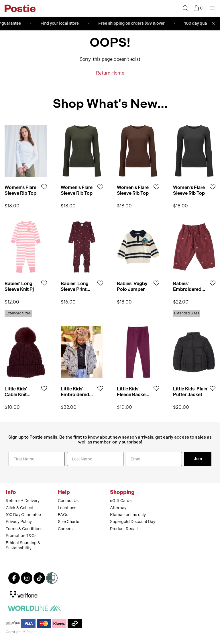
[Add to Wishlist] (44, 187)
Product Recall (124, 529)
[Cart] (198, 8)
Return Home (110, 73)
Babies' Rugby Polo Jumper (132, 286)
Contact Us (68, 501)
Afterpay (118, 508)
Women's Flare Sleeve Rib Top (20, 190)
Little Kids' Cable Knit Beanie (16, 392)
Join (198, 459)
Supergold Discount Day (133, 522)
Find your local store (61, 23)
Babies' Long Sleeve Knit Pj (19, 286)
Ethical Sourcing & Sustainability (23, 545)
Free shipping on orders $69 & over (133, 23)
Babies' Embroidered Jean (187, 286)
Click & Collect (20, 508)
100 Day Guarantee (23, 515)
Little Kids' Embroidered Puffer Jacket (75, 392)
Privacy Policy (19, 522)
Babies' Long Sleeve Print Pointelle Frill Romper (75, 286)
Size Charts (68, 522)
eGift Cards (121, 501)
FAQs (63, 515)
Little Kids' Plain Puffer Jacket (190, 392)
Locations (67, 508)
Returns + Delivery (23, 501)
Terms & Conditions (24, 529)
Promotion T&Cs (21, 536)
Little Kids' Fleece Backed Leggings (133, 392)
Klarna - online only (128, 515)
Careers (65, 529)
